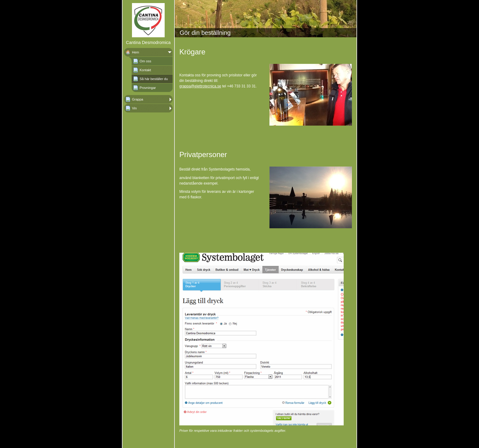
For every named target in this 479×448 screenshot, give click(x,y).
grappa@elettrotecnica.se (200, 86)
